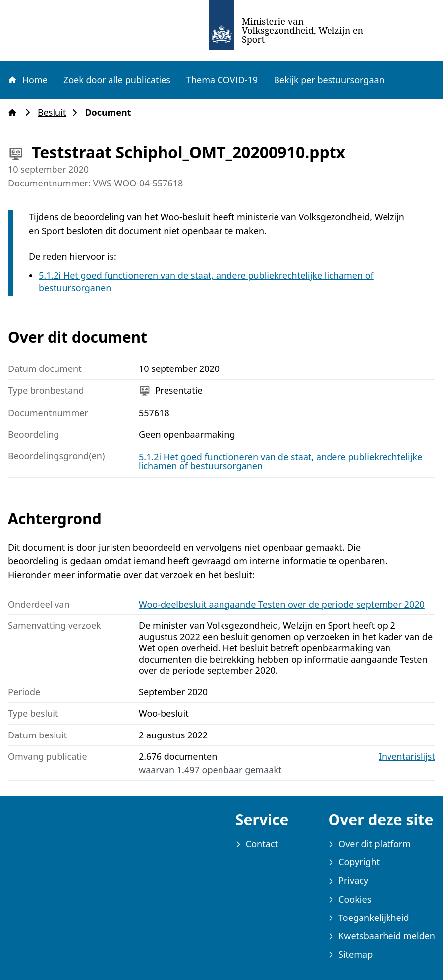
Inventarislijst (407, 757)
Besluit (55, 112)
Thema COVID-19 (222, 80)
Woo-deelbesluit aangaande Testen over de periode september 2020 (282, 604)
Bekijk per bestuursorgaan (329, 80)
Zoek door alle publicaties (117, 80)
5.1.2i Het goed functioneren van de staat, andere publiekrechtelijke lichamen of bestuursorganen (280, 461)
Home (27, 80)
